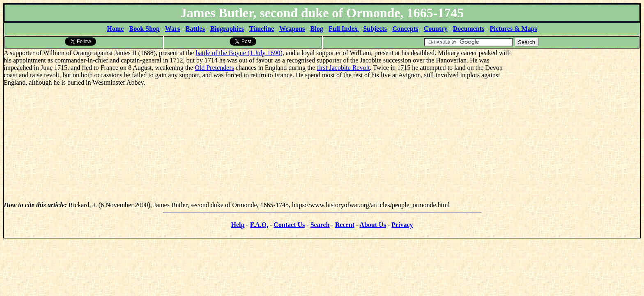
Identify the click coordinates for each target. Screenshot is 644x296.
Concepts (405, 29)
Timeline (262, 29)
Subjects (375, 29)
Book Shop (144, 29)
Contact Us (289, 225)
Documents (469, 29)
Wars (172, 29)
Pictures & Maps (514, 29)
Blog (317, 29)
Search (320, 225)
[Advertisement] (578, 101)
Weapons (292, 29)
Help (238, 225)
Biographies (227, 29)
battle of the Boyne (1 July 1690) (239, 53)
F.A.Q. (259, 225)
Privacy (402, 225)
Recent (345, 225)
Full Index (344, 29)
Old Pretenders (214, 68)
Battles (195, 29)
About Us (373, 225)
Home (115, 29)
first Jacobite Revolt (343, 68)
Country (436, 29)
